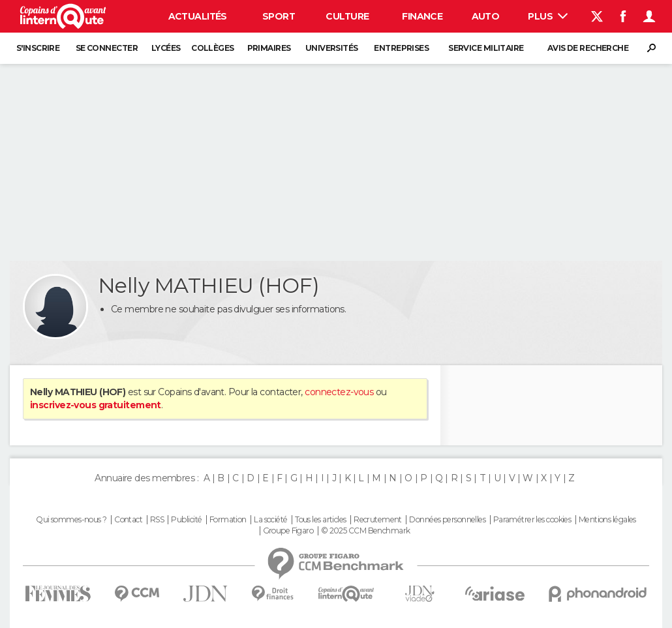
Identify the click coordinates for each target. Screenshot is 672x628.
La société (270, 520)
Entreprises (401, 48)
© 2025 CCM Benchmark (366, 531)
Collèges (213, 48)
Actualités (198, 16)
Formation (228, 520)
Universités (332, 48)
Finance (422, 16)
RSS (157, 520)
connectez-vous (339, 392)
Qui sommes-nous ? (71, 520)
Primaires (269, 48)
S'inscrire (38, 48)
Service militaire (486, 48)
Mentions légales (607, 520)
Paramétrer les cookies (532, 520)
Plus (548, 16)
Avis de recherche (588, 48)
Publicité (186, 520)
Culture (347, 16)
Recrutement (378, 520)
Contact (128, 520)
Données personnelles (447, 520)
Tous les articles (320, 520)
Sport (279, 16)
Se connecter (107, 48)
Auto (486, 16)
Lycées (166, 48)
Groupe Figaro (288, 531)
